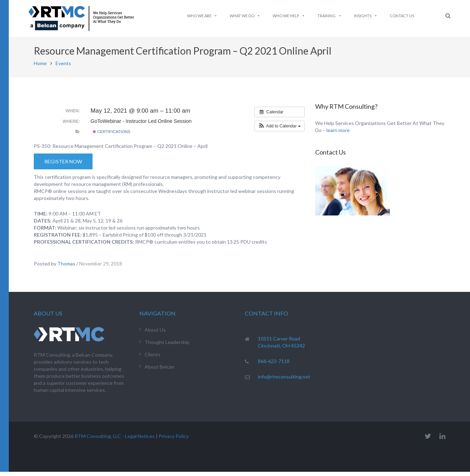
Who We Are (202, 16)
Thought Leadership (167, 346)
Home (40, 67)
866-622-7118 (274, 365)
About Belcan (160, 371)
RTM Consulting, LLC (98, 440)
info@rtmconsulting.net (284, 381)
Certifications (112, 136)
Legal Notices (140, 440)
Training (329, 16)
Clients (153, 359)
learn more (338, 134)
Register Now (63, 166)
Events (63, 67)
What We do (245, 16)
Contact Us (402, 16)
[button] (280, 130)
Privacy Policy (174, 440)
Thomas (66, 268)
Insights (366, 16)
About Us (155, 334)
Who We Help (289, 16)
